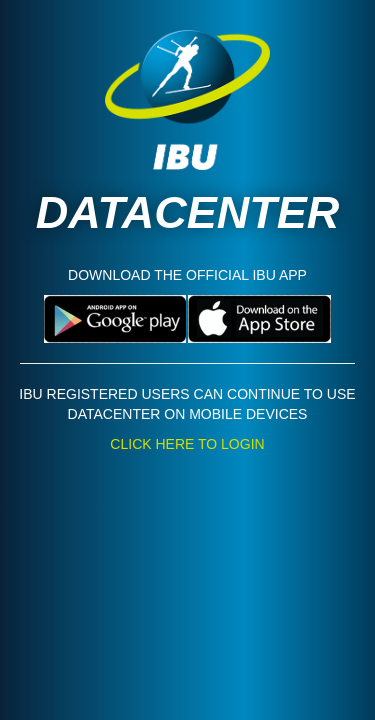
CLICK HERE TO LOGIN (187, 444)
